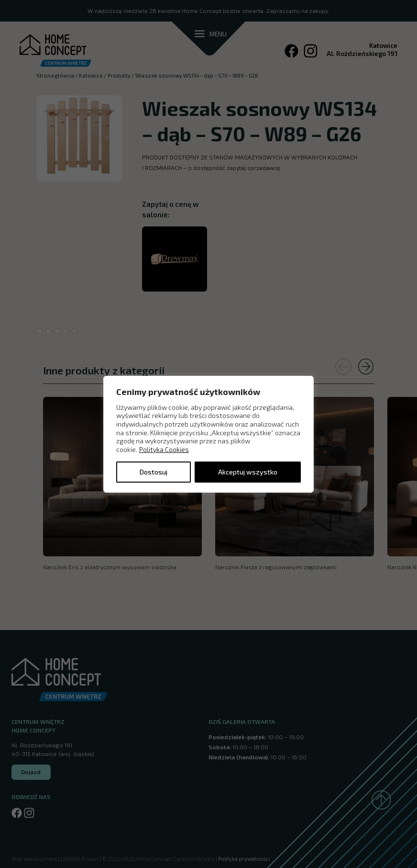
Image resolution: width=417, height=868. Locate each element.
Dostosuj (154, 472)
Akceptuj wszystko (248, 472)
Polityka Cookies (164, 449)
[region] (208, 434)
